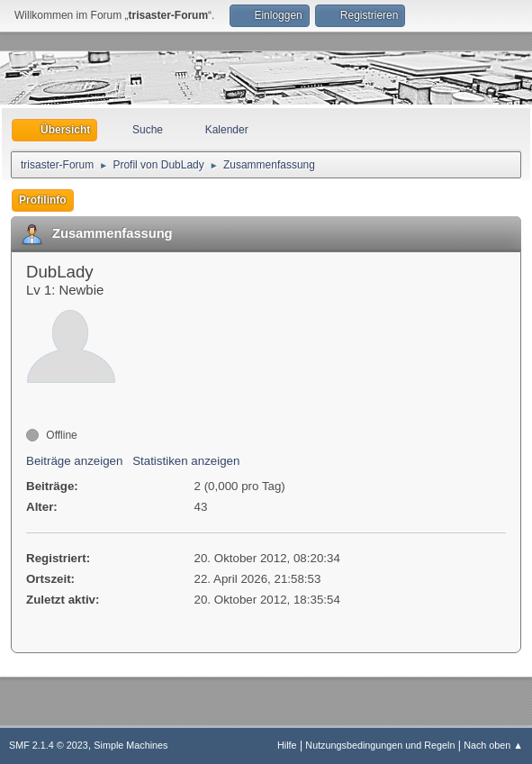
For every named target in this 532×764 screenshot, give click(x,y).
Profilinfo (43, 200)
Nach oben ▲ (493, 745)
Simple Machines (131, 745)
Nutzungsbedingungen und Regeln (380, 745)
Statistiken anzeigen (186, 461)
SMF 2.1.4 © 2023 (49, 745)
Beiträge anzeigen (74, 461)
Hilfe (287, 745)
